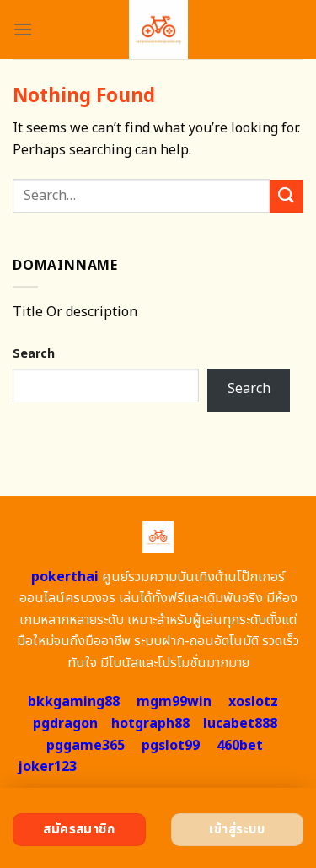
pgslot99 (171, 746)
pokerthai (65, 577)
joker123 (47, 767)
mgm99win (174, 702)
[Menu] (23, 29)
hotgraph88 (150, 724)
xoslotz (253, 702)
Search (34, 354)
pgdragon (65, 724)
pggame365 (86, 746)
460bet (240, 746)
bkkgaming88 (74, 702)
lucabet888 (240, 724)
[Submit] (287, 196)
